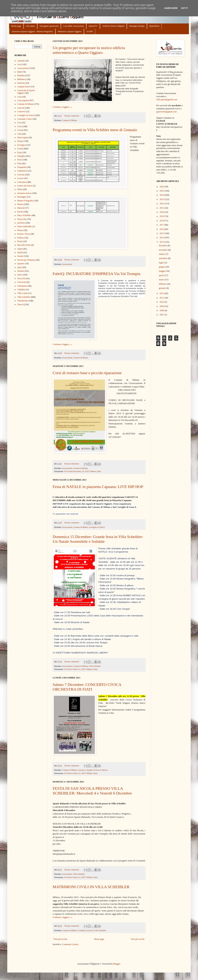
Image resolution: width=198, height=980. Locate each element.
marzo (162, 280)
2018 (162, 221)
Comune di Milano (70, 120)
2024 (162, 195)
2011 (162, 298)
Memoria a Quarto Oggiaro (70, 31)
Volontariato (23, 301)
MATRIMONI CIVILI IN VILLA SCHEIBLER (91, 887)
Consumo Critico (25, 119)
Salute (20, 249)
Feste (20, 160)
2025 (162, 191)
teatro (20, 275)
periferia (21, 223)
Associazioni (67, 264)
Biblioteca (22, 79)
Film (19, 164)
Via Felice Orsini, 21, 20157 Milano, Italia (81, 669)
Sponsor (21, 264)
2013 (162, 242)
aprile (161, 275)
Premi (20, 241)
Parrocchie (22, 219)
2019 (162, 216)
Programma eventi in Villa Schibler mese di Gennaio (95, 130)
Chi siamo (30, 26)
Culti (19, 134)
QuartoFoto (154, 26)
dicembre (163, 246)
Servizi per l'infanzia (26, 260)
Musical (21, 208)
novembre (163, 250)
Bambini (21, 75)
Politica (21, 238)
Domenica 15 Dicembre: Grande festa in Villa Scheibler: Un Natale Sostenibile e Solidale (98, 539)
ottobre (162, 254)
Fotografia (22, 167)
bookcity (21, 83)
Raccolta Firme (24, 245)
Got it (184, 8)
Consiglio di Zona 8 (97, 527)
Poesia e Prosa (24, 234)
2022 (162, 204)
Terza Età (21, 278)
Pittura (20, 230)
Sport (20, 267)
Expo (20, 152)
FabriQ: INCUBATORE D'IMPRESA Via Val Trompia (96, 274)
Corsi (20, 126)
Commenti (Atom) (70, 944)
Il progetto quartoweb (49, 26)
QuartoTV (93, 26)
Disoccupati (22, 138)
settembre (163, 258)
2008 (162, 310)
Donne (20, 141)
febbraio (163, 284)
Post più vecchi (138, 939)
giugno (162, 267)
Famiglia (21, 156)
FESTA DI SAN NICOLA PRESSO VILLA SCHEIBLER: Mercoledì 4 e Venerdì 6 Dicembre (92, 791)
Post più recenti (60, 939)
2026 (162, 187)
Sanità (20, 252)
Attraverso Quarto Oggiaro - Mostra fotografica (32, 31)
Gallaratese (22, 171)
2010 (162, 302)
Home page (16, 26)
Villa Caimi (22, 293)
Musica (105, 770)
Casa (19, 97)
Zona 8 (20, 304)
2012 (162, 293)
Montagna (22, 197)
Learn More (171, 8)
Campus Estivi (24, 87)
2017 (162, 225)
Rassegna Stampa (137, 26)
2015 (162, 233)
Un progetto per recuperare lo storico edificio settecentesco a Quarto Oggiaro (89, 50)
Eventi (20, 149)
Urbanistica (22, 286)
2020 (162, 212)
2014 (162, 238)
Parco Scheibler (24, 215)
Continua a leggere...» (62, 107)
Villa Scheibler (95, 666)
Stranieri (21, 271)
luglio (162, 263)
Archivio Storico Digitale (113, 26)
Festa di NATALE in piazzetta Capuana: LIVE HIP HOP (98, 487)
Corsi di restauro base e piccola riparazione (87, 373)
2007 (162, 315)
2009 (162, 306)
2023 (162, 199)
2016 (162, 229)
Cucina (20, 130)
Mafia (20, 189)
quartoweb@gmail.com (166, 112)
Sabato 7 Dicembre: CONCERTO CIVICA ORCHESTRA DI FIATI (87, 687)
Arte (19, 64)
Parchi (20, 212)
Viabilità (21, 290)
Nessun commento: (72, 116)
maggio (162, 271)
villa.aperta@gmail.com (167, 99)
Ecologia (21, 145)
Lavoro (20, 178)
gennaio (162, 288)
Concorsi (21, 111)
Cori (19, 123)
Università (22, 282)
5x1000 (90, 31)
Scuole (20, 256)
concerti (81, 770)
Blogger (117, 964)
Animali (21, 61)
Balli (19, 72)
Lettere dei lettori (25, 186)
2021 (162, 208)
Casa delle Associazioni (74, 26)
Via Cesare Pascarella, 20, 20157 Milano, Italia (83, 471)
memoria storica (24, 193)
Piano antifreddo (25, 226)
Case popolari (23, 100)
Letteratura (22, 182)
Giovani (21, 175)
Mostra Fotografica (26, 201)
